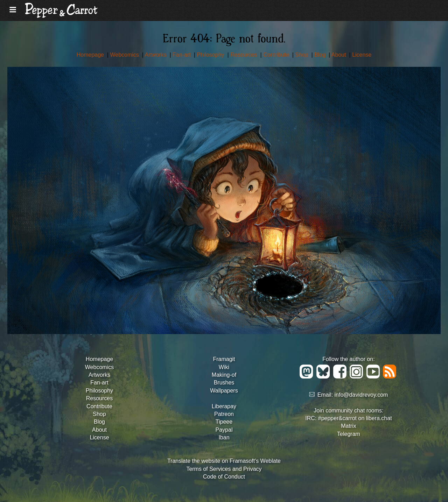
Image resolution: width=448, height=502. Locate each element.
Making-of (224, 375)
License (362, 55)
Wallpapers (224, 391)
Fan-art (182, 55)
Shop (302, 55)
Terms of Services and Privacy (224, 469)
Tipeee (224, 422)
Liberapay (224, 406)
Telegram (349, 434)
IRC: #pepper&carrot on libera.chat (348, 418)
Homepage (91, 55)
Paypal (224, 430)
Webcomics (125, 55)
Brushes (224, 383)
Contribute (277, 55)
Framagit (224, 359)
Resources (244, 55)
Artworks (156, 55)
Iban (224, 437)
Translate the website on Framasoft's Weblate (224, 461)
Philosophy (211, 55)
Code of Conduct (224, 477)
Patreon (224, 414)
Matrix (349, 426)
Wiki (224, 367)
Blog (321, 55)
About (339, 55)
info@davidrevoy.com (361, 395)
